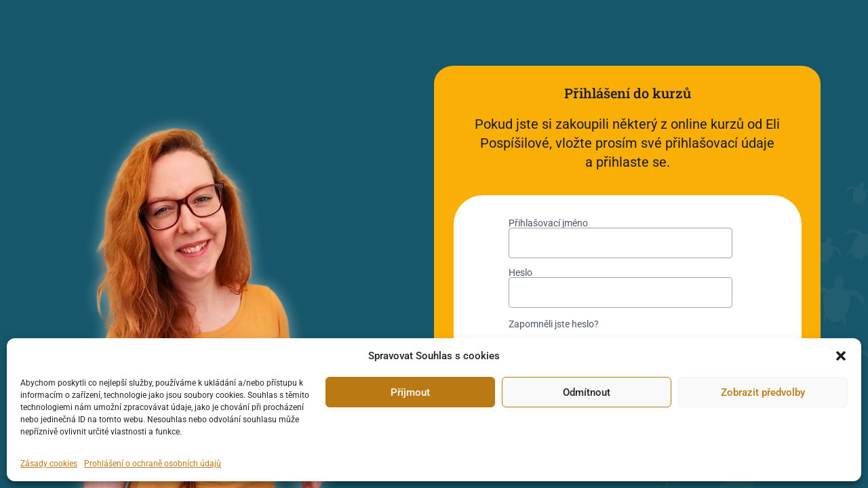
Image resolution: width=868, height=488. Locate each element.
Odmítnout (587, 392)
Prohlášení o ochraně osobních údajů (153, 464)
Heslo (520, 272)
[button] (841, 356)
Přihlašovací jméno (548, 223)
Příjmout (410, 392)
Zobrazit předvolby (763, 392)
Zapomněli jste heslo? (554, 324)
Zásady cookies (49, 464)
